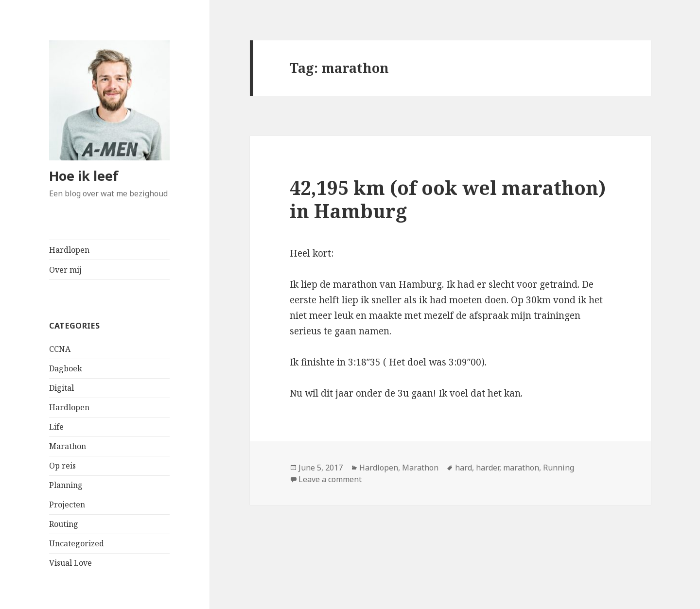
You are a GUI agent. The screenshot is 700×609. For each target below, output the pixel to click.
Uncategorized (77, 543)
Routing (64, 524)
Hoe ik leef (84, 176)
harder (488, 468)
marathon (521, 468)
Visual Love (70, 563)
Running (559, 468)
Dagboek (66, 368)
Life (56, 427)
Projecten (67, 505)
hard (464, 468)
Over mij (65, 270)
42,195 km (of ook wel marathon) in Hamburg (448, 199)
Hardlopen (69, 250)
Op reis (62, 466)
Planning (66, 485)
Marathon (68, 446)
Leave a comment (330, 479)
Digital (61, 388)
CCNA (60, 349)
